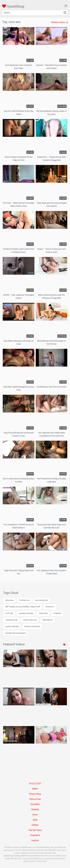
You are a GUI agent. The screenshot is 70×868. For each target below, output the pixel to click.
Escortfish (35, 804)
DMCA (35, 789)
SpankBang (13, 6)
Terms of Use (35, 799)
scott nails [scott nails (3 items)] (9, 613)
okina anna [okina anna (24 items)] (9, 600)
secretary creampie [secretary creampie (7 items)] (26, 613)
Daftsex (35, 825)
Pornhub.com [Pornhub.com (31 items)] (24, 600)
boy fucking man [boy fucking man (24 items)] (42, 600)
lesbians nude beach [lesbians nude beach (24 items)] (32, 627)
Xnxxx (35, 815)
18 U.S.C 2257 (35, 784)
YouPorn (35, 841)
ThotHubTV (35, 835)
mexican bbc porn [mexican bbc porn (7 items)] (30, 620)
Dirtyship (35, 809)
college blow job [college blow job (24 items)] (11, 620)
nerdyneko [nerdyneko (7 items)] (57, 613)
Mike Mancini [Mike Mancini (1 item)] (48, 620)
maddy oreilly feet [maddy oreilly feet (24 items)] (12, 627)
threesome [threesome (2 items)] (50, 607)
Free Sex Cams (35, 830)
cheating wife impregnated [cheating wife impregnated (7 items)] (15, 633)
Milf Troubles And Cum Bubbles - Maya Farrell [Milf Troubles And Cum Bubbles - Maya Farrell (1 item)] (23, 607)
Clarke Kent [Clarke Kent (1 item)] (43, 613)
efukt (35, 820)
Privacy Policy (35, 794)
